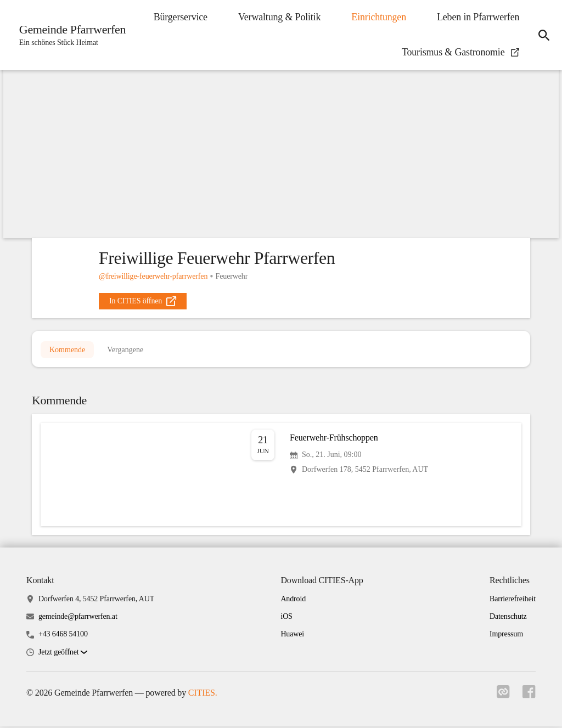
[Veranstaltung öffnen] (281, 476)
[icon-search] (543, 35)
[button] (63, 654)
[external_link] (143, 301)
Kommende (67, 350)
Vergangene (125, 350)
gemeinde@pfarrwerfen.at (78, 619)
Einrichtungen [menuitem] (378, 17)
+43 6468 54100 (63, 636)
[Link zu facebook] (529, 697)
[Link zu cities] (503, 697)
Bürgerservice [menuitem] (179, 17)
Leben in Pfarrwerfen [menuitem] (477, 17)
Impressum (506, 636)
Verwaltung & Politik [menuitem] (278, 17)
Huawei (292, 636)
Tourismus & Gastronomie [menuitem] (459, 52)
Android (293, 600)
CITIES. (203, 694)
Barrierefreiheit (513, 600)
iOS (286, 619)
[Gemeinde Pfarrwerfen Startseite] (70, 35)
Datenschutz (508, 619)
